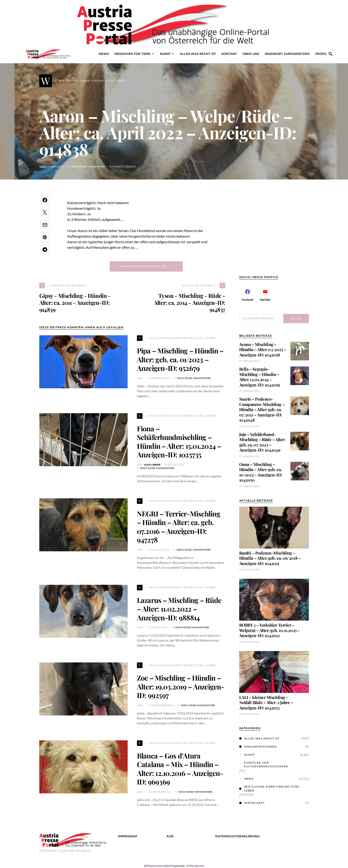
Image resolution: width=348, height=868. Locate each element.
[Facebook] (248, 294)
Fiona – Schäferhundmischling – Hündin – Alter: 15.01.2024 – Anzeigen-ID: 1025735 (179, 442)
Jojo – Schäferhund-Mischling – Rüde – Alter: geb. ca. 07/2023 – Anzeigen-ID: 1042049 (262, 442)
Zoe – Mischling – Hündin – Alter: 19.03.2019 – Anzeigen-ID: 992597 (181, 687)
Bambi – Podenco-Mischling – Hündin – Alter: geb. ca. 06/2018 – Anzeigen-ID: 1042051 (270, 558)
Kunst (247, 755)
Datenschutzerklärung (237, 836)
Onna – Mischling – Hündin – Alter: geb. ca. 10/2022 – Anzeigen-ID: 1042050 (261, 472)
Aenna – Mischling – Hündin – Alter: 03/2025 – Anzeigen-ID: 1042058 (263, 350)
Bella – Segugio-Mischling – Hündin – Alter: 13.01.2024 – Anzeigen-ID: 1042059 (260, 377)
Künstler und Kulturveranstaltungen (264, 765)
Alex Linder (152, 465)
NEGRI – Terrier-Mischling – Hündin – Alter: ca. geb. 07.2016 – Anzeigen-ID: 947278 (179, 527)
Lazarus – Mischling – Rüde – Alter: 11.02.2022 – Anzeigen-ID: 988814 (179, 609)
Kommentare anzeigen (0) (144, 266)
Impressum (127, 836)
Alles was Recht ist (259, 738)
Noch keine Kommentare (88, 167)
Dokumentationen (258, 747)
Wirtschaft (252, 803)
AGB (170, 836)
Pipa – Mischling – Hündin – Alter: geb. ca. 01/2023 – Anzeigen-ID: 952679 (180, 359)
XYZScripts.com (195, 866)
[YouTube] (265, 294)
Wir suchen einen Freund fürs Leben (269, 789)
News (247, 779)
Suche (296, 319)
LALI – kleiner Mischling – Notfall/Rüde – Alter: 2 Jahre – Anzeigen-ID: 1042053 (266, 703)
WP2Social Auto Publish (157, 866)
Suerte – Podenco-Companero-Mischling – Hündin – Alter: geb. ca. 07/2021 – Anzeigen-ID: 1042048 (262, 409)
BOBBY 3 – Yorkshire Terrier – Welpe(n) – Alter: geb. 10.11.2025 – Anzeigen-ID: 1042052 (270, 630)
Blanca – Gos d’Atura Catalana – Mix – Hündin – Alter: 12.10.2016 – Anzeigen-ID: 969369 (180, 769)
